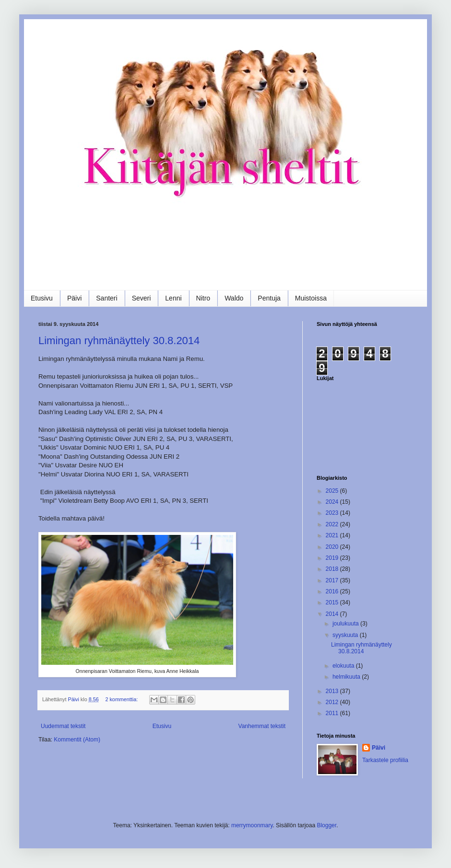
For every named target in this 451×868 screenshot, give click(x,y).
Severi (142, 298)
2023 (333, 513)
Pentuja (269, 298)
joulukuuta (346, 624)
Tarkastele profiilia (385, 760)
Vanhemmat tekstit (262, 726)
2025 (333, 491)
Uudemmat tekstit (63, 726)
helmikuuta (347, 677)
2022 (333, 524)
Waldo (234, 298)
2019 (333, 558)
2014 (333, 614)
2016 (333, 591)
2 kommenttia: (122, 699)
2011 (333, 713)
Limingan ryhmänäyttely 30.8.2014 (119, 341)
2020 (333, 547)
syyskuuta (346, 635)
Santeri (107, 298)
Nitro (203, 298)
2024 (333, 502)
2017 (333, 580)
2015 (333, 602)
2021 (333, 535)
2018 (333, 569)
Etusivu (42, 298)
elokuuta (344, 666)
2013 (333, 691)
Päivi (74, 298)
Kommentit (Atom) (77, 740)
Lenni (173, 298)
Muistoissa (311, 298)
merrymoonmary (252, 825)
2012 (333, 702)
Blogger (326, 825)
